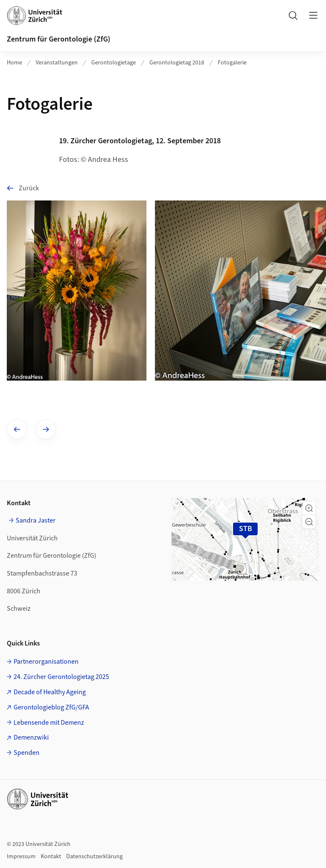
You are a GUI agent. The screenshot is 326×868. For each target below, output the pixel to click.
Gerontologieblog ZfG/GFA (51, 707)
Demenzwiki (31, 737)
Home (14, 63)
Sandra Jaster (36, 520)
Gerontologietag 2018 (177, 63)
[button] (309, 508)
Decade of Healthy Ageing (50, 692)
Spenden (27, 753)
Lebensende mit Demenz (49, 723)
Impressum (21, 857)
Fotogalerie (232, 63)
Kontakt (51, 857)
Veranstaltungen (57, 63)
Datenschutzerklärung (94, 857)
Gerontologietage (114, 63)
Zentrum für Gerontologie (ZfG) (59, 39)
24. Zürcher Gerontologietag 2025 (61, 677)
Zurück (23, 188)
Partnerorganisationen (46, 662)
